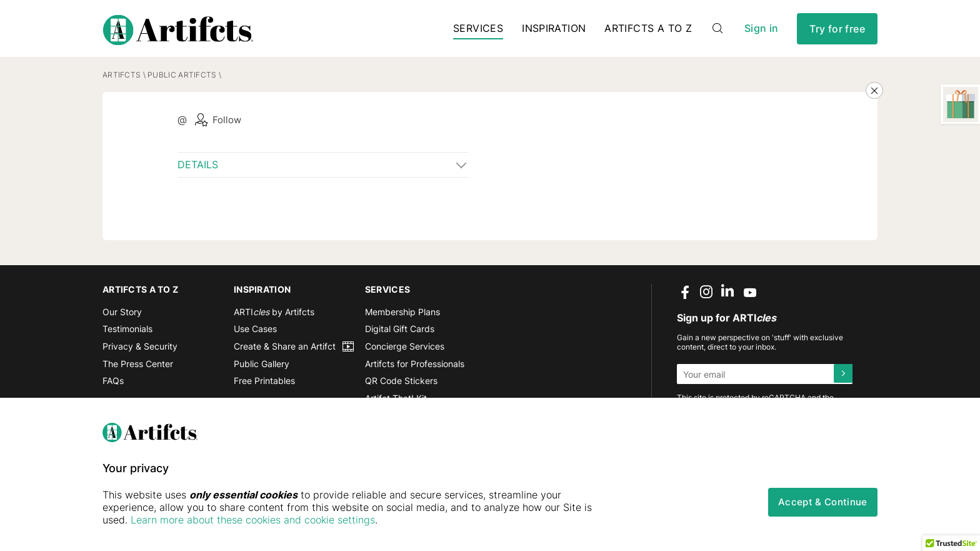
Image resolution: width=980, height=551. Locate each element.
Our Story (122, 317)
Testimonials (127, 334)
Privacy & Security (140, 351)
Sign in (761, 31)
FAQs (113, 386)
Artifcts (122, 80)
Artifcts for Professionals (415, 369)
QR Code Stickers (401, 386)
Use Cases (255, 334)
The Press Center (138, 369)
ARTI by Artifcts (274, 317)
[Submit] (842, 379)
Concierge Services (405, 351)
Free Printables (264, 386)
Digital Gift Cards (400, 334)
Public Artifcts (182, 80)
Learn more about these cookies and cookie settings (253, 520)
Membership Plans (402, 317)
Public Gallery (262, 369)
